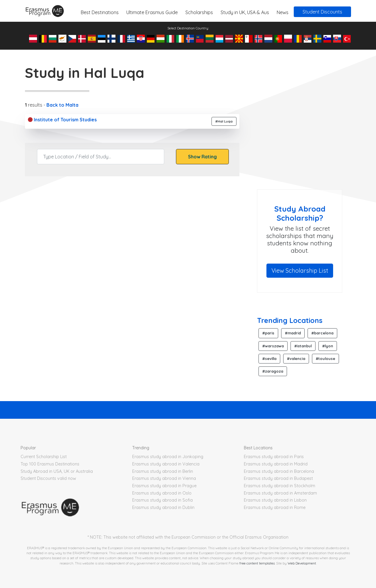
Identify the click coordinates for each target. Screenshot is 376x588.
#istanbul (303, 346)
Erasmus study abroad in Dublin (163, 507)
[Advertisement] (306, 142)
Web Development (302, 563)
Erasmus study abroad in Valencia (166, 464)
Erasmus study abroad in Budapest (278, 478)
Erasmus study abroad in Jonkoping (168, 457)
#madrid (293, 333)
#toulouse (325, 359)
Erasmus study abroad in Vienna (164, 478)
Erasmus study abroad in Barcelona (279, 471)
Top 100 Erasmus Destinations (50, 464)
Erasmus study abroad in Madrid (276, 464)
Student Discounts (322, 12)
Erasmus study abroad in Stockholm (280, 486)
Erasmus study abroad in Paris (274, 457)
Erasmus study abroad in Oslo (162, 493)
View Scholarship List (300, 270)
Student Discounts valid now (48, 478)
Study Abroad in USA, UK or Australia (57, 471)
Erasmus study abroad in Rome (275, 507)
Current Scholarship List (44, 457)
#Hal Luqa (224, 121)
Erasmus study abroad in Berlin (163, 471)
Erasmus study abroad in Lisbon (275, 500)
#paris (268, 333)
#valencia (296, 359)
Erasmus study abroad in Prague (164, 486)
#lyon (328, 346)
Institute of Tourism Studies (62, 120)
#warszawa (273, 346)
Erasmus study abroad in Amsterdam (280, 493)
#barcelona (322, 333)
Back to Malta (62, 105)
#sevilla (269, 359)
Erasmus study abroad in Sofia (162, 500)
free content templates (257, 563)
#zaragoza (273, 371)
